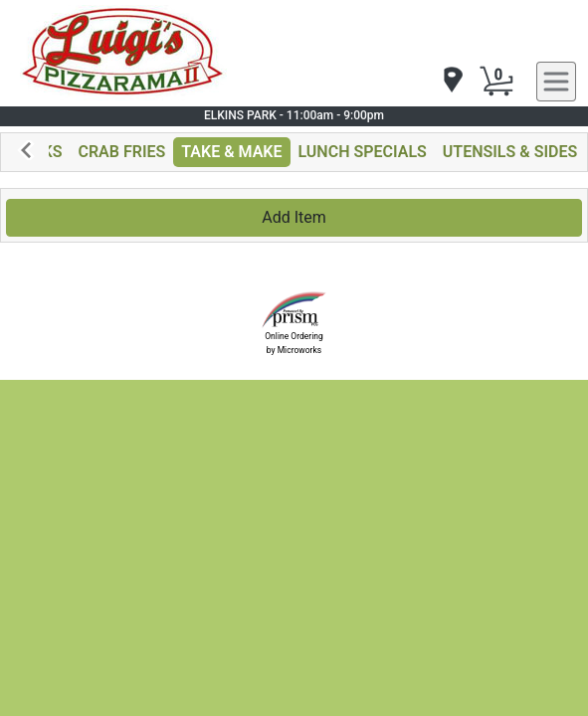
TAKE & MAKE (231, 152)
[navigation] (452, 81)
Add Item (294, 217)
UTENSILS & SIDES (510, 152)
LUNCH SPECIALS (363, 152)
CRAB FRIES (121, 152)
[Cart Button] (496, 82)
